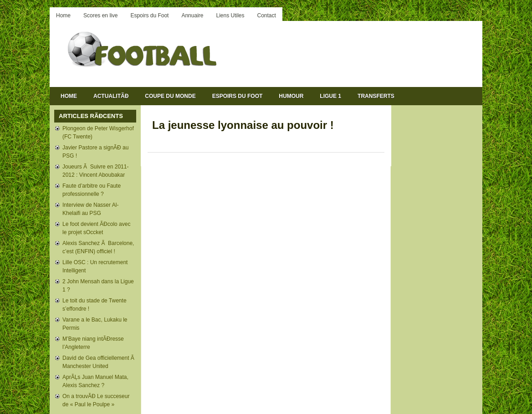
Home (63, 15)
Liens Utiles (230, 15)
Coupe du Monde (170, 96)
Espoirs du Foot (149, 15)
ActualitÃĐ (111, 96)
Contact (267, 15)
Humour (291, 96)
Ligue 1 (330, 96)
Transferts (376, 96)
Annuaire (192, 15)
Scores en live (100, 15)
